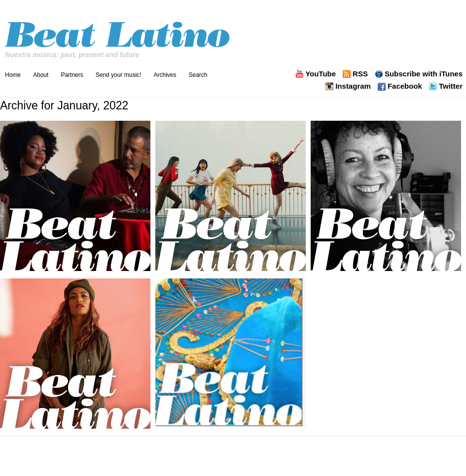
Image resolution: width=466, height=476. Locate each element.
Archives (165, 75)
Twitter (451, 86)
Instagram (353, 86)
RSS (360, 74)
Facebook (405, 86)
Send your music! (119, 75)
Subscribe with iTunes (424, 74)
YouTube (321, 74)
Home (13, 75)
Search (198, 75)
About (41, 75)
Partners (72, 75)
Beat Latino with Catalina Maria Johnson (119, 32)
